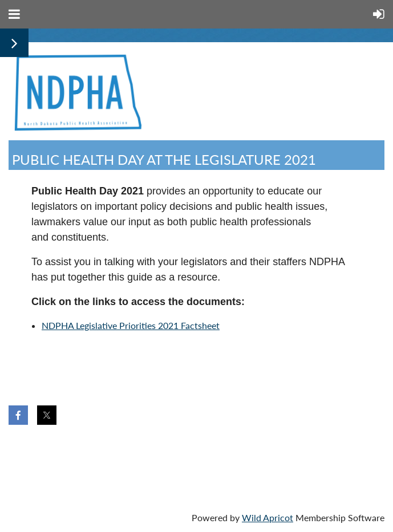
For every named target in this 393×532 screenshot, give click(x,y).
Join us (78, 454)
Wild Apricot (268, 517)
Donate (134, 454)
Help (183, 454)
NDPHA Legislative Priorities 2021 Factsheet (131, 325)
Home (27, 454)
